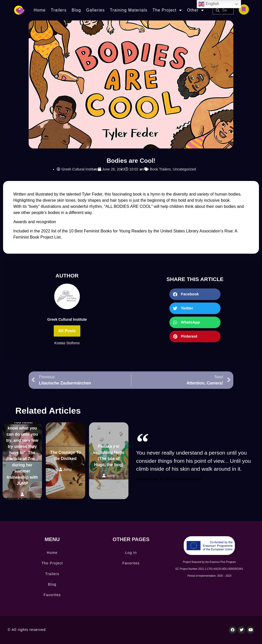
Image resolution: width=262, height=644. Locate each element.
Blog (76, 10)
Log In (131, 553)
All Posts (67, 331)
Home (40, 10)
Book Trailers (160, 169)
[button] (195, 294)
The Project (167, 10)
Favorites (52, 595)
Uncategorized (184, 169)
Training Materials (129, 10)
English (209, 4)
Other (196, 10)
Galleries (95, 10)
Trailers (59, 10)
